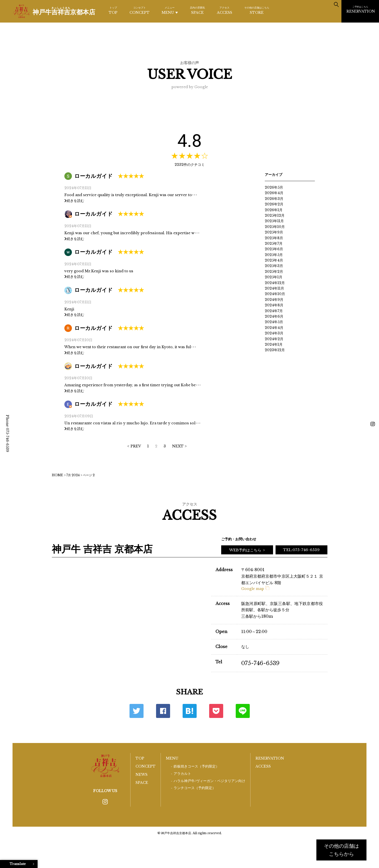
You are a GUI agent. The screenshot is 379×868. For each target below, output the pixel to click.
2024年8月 (274, 305)
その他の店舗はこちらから (341, 850)
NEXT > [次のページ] (179, 446)
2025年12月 (275, 215)
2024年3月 (274, 333)
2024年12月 (275, 283)
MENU (170, 10)
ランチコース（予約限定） (195, 788)
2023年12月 (275, 350)
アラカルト (182, 774)
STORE (257, 10)
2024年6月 (274, 316)
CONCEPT (140, 10)
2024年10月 (275, 294)
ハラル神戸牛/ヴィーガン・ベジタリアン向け (209, 781)
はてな (190, 711)
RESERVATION (361, 9)
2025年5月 (274, 255)
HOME (57, 475)
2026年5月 (274, 187)
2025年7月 (274, 243)
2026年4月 (274, 193)
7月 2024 (73, 475)
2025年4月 (274, 260)
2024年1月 (274, 344)
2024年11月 (274, 288)
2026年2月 (274, 204)
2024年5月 (274, 322)
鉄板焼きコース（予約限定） (196, 766)
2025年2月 (274, 272)
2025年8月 (274, 238)
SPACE (197, 10)
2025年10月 (275, 227)
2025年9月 (274, 232)
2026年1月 (274, 210)
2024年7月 (274, 311)
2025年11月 (274, 221)
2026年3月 (274, 199)
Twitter (137, 711)
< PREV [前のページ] (134, 446)
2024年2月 (274, 339)
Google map (255, 589)
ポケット (216, 711)
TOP (113, 10)
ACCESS (225, 10)
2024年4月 (274, 328)
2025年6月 (274, 249)
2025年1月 (274, 277)
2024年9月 (274, 300)
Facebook (163, 711)
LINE (243, 711)
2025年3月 (274, 266)
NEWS (142, 775)
